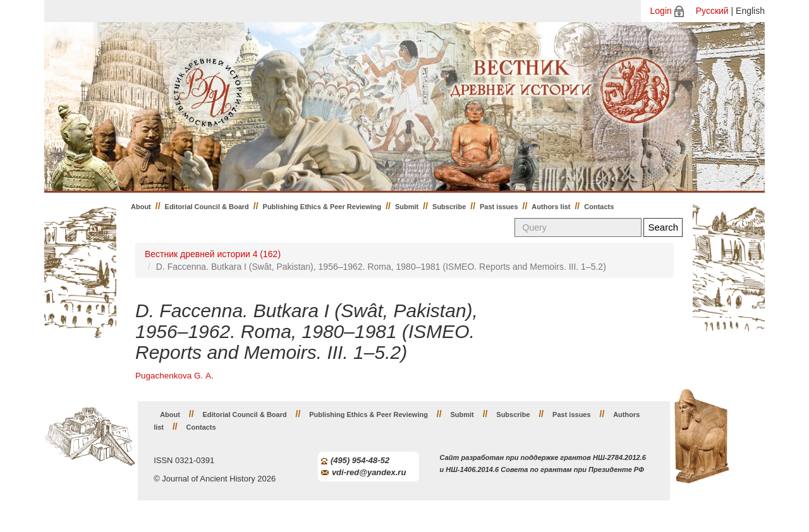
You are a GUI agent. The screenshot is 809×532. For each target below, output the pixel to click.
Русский (712, 11)
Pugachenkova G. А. (174, 376)
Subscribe (449, 207)
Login (661, 11)
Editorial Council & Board (207, 207)
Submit (407, 207)
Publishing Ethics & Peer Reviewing (322, 207)
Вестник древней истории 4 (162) (213, 254)
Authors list (551, 207)
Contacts (599, 207)
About (141, 207)
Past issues (499, 207)
